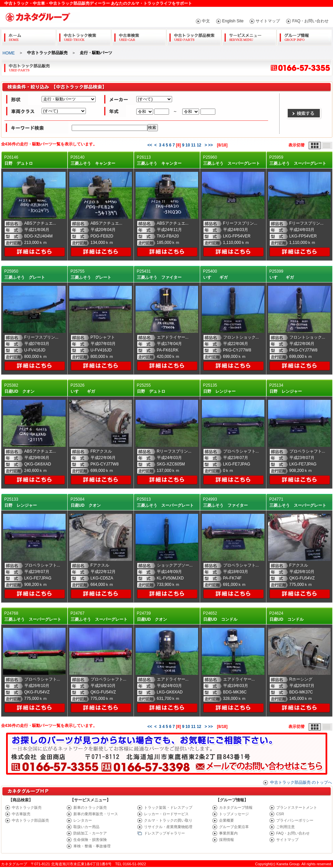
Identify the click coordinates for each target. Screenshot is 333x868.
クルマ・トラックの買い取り (168, 820)
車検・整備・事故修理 (92, 846)
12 (199, 145)
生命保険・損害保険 (90, 840)
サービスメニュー (249, 36)
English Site (233, 21)
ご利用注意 (286, 827)
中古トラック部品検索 (194, 36)
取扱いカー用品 (86, 827)
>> (211, 145)
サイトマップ (268, 21)
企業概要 (227, 820)
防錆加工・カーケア (90, 833)
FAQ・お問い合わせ (310, 21)
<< (150, 145)
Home (29, 36)
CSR (280, 814)
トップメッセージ (234, 814)
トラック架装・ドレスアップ (168, 807)
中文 (206, 21)
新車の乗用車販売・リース (96, 814)
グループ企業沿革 (234, 827)
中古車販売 (21, 814)
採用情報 (227, 840)
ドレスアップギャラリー (164, 833)
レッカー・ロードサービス (166, 814)
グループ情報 (304, 36)
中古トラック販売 (27, 807)
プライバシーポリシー (295, 820)
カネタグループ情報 (236, 807)
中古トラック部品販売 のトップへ (301, 782)
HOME (9, 53)
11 (193, 145)
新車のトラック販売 (90, 807)
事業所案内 (228, 833)
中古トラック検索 (84, 36)
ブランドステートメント (297, 807)
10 (187, 145)
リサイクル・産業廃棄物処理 (168, 827)
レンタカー (83, 820)
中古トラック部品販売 (30, 820)
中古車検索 (139, 36)
